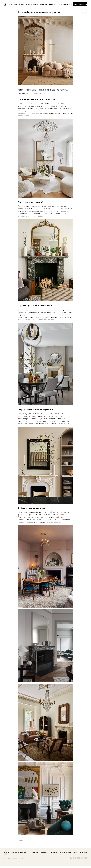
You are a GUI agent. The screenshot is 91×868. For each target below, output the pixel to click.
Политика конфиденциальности (13, 861)
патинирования (62, 516)
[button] (80, 4)
